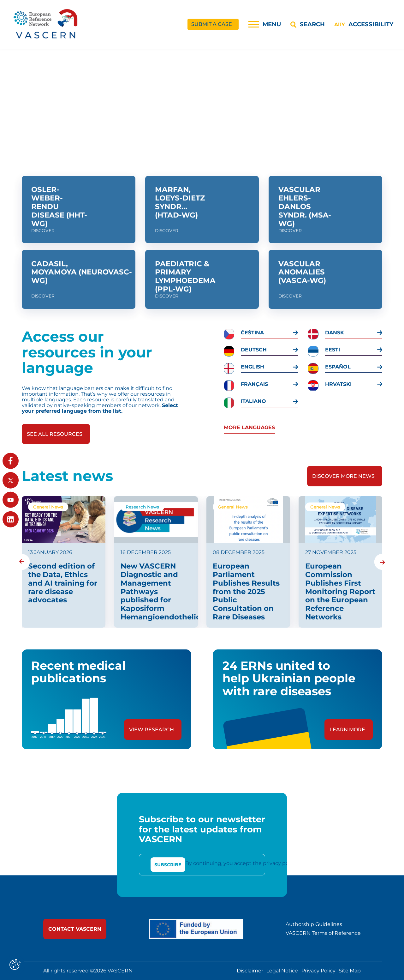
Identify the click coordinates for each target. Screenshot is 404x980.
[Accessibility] (364, 24)
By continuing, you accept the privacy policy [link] (241, 863)
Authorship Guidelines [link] (314, 924)
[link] (46, 24)
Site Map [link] (350, 971)
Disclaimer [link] (250, 971)
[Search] (307, 24)
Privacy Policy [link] (318, 971)
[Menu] (265, 24)
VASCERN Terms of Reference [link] (323, 933)
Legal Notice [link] (282, 971)
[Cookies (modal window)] (15, 965)
